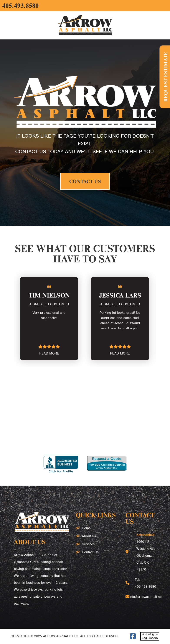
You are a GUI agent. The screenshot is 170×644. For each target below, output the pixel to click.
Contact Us (85, 181)
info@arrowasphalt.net (146, 597)
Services (88, 544)
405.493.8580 (20, 5)
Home (86, 528)
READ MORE (49, 353)
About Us (89, 536)
